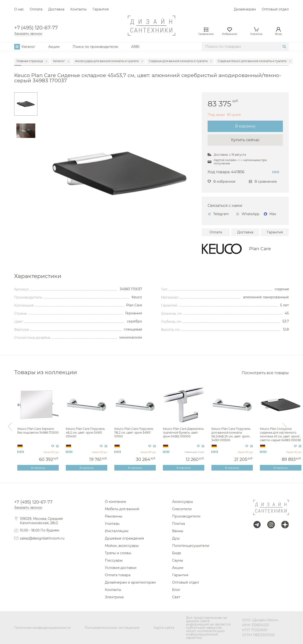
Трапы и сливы (118, 553)
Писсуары (114, 560)
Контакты (78, 9)
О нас (19, 9)
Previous (10, 427)
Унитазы (112, 524)
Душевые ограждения (124, 538)
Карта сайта (164, 628)
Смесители (182, 509)
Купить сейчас (245, 140)
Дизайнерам (245, 9)
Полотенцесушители (191, 546)
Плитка (178, 524)
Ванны (178, 531)
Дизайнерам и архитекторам (130, 582)
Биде (177, 553)
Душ (176, 538)
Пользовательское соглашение (112, 628)
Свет (176, 597)
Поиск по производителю (95, 47)
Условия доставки (121, 568)
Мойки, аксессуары (122, 546)
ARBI (135, 47)
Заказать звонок (28, 34)
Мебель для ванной (122, 509)
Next (285, 427)
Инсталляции (117, 531)
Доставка (56, 9)
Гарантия (101, 9)
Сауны (178, 560)
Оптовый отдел (275, 9)
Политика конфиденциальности (42, 628)
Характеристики (38, 276)
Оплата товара (118, 575)
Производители (186, 516)
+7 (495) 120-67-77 (36, 28)
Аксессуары (183, 502)
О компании (116, 502)
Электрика (114, 597)
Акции (54, 47)
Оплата (36, 9)
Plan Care (260, 249)
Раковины (114, 516)
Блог (176, 590)
